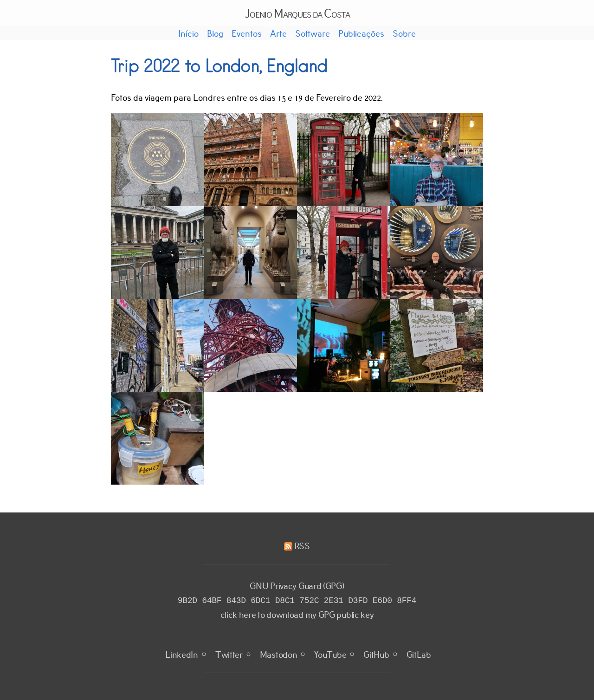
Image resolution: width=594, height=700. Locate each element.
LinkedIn (182, 653)
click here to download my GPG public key (297, 613)
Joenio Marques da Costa (297, 13)
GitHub (376, 653)
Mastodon (279, 653)
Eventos (247, 33)
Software (313, 33)
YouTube (330, 653)
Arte (278, 33)
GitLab (419, 653)
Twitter (229, 653)
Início (188, 33)
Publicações (361, 33)
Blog (215, 33)
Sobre (404, 33)
